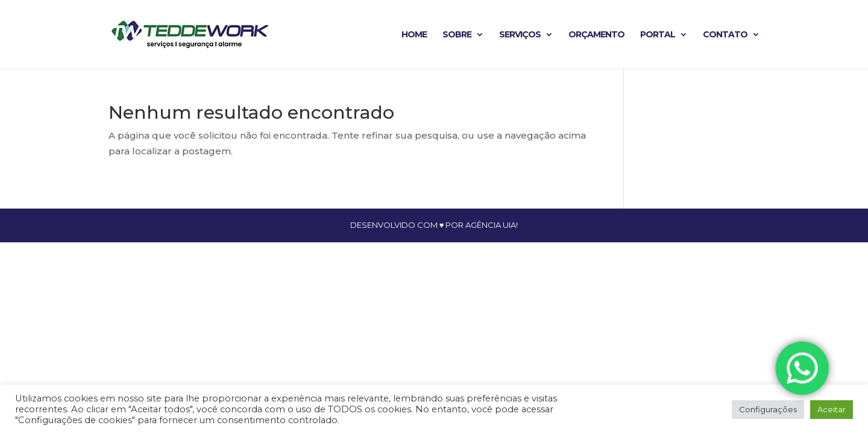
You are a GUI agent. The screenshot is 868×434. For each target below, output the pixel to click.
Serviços (520, 35)
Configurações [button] (768, 409)
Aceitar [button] (832, 409)
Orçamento (596, 35)
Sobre (457, 35)
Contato (725, 35)
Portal (658, 35)
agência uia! (492, 225)
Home (414, 35)
